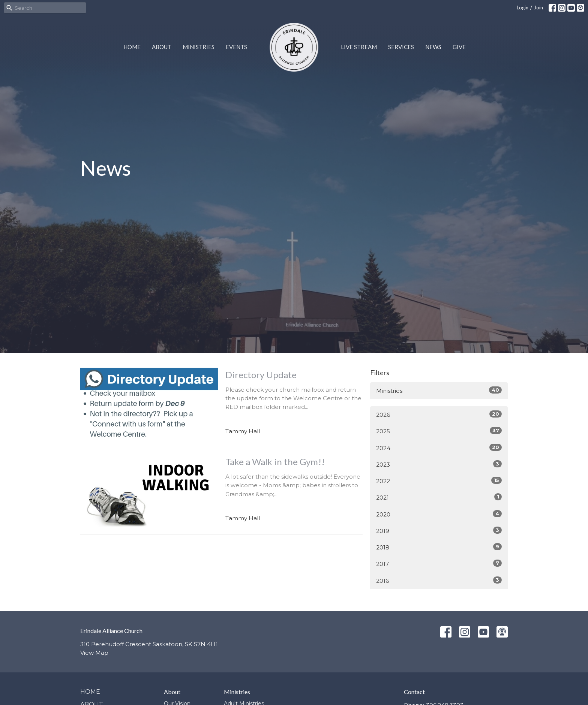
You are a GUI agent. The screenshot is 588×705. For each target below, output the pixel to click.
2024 (439, 448)
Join (538, 7)
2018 (439, 547)
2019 (439, 531)
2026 (439, 414)
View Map (94, 653)
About (162, 47)
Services (401, 47)
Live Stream (359, 47)
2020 (439, 514)
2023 (439, 464)
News (433, 47)
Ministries (199, 47)
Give (459, 47)
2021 (439, 497)
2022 (439, 481)
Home (132, 47)
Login (523, 7)
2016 (439, 580)
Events (236, 47)
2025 (439, 431)
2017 (439, 564)
